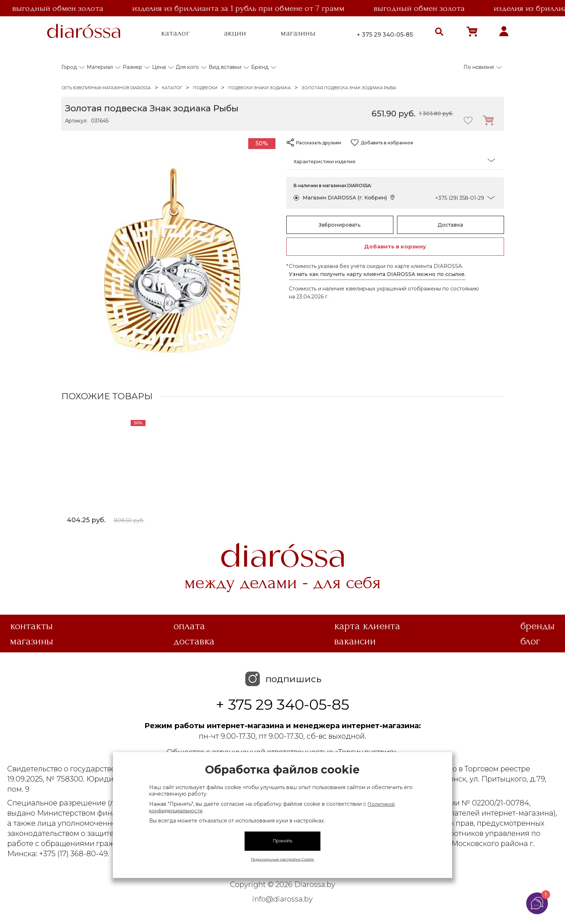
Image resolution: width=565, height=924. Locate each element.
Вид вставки (225, 67)
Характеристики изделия (394, 161)
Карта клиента (367, 626)
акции (235, 33)
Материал (100, 67)
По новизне (479, 67)
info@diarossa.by (282, 899)
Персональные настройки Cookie (282, 859)
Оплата (189, 626)
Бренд (260, 67)
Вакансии (355, 641)
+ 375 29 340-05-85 (385, 35)
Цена (159, 67)
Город (69, 67)
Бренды (538, 626)
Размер (132, 67)
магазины (298, 33)
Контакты (32, 626)
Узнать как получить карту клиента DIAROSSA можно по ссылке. (377, 274)
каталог (175, 33)
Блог (530, 641)
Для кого (187, 67)
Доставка (450, 225)
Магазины (32, 641)
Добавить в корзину (395, 246)
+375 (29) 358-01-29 (460, 198)
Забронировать (340, 225)
